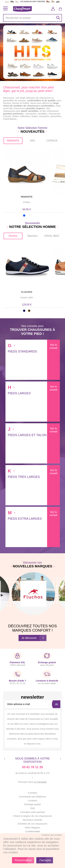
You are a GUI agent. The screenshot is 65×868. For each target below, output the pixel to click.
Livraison (32, 800)
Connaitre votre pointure (32, 812)
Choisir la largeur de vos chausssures (32, 816)
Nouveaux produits (32, 820)
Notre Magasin (33, 828)
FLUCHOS (27, 292)
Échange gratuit (32, 804)
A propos (32, 793)
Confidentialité (32, 831)
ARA (32, 141)
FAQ (32, 808)
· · (27, 202)
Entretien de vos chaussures (32, 824)
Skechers (32, 236)
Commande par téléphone (32, 797)
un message (40, 782)
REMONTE (13, 141)
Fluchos (13, 236)
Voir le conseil (53, 346)
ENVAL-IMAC (52, 236)
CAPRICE (52, 141)
